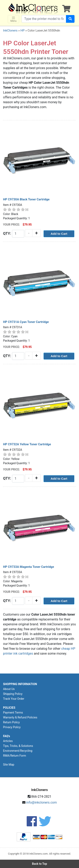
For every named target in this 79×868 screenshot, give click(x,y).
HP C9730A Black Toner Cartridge (26, 199)
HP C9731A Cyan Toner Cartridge (26, 322)
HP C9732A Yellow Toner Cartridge (27, 444)
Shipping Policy (13, 694)
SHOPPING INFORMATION (20, 684)
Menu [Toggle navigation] (13, 19)
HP (22, 30)
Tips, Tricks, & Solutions (18, 746)
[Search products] (44, 19)
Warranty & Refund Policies (20, 717)
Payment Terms (13, 713)
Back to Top (39, 864)
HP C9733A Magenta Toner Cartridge (29, 567)
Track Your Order (14, 699)
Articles (8, 741)
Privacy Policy (12, 727)
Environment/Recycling (18, 751)
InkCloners (10, 30)
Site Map (9, 765)
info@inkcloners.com (42, 802)
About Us (9, 689)
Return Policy (11, 722)
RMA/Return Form (15, 756)
